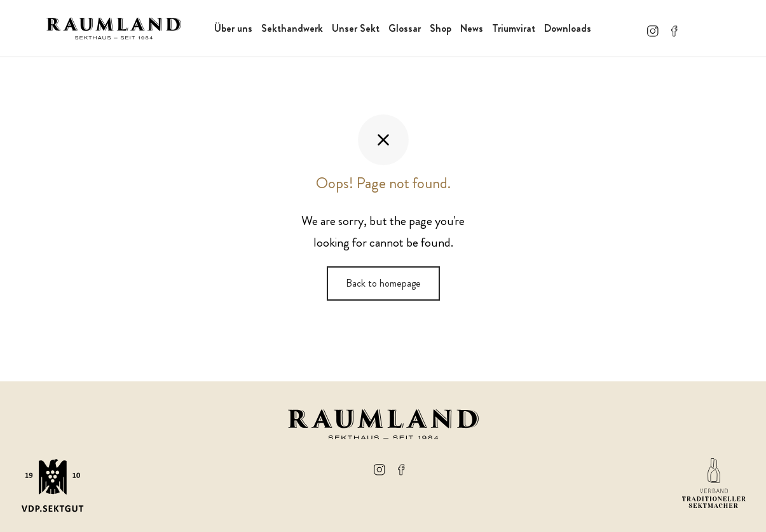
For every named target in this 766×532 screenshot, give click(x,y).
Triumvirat (514, 28)
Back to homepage (383, 283)
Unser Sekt (356, 28)
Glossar (405, 28)
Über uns (233, 28)
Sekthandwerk (292, 28)
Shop (441, 28)
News (472, 28)
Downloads (568, 28)
